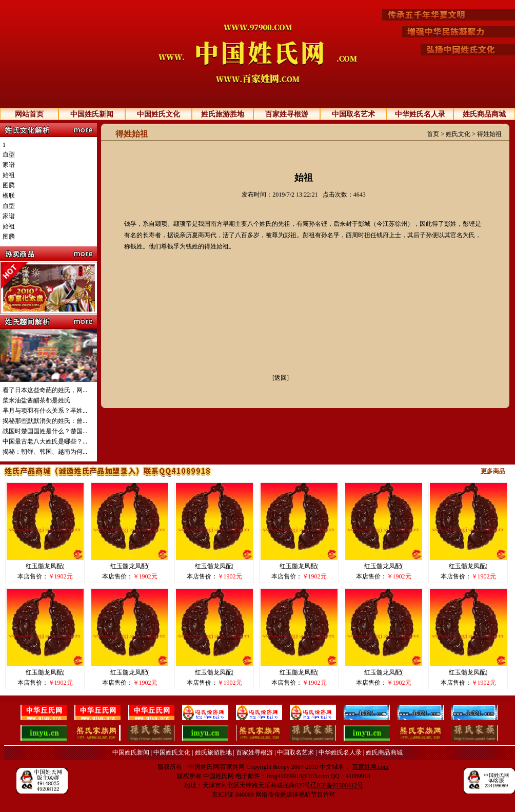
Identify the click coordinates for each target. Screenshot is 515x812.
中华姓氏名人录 (420, 114)
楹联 (9, 196)
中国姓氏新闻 (92, 114)
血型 (9, 154)
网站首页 (29, 114)
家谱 (9, 165)
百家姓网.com (370, 767)
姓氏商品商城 (484, 114)
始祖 (9, 175)
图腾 (9, 185)
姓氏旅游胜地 (223, 114)
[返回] (281, 378)
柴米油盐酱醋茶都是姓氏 (36, 400)
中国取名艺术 (353, 114)
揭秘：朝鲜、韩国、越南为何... (45, 452)
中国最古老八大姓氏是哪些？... (45, 441)
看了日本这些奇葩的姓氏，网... (45, 390)
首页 (433, 134)
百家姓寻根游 (287, 114)
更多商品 (493, 471)
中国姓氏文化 (159, 114)
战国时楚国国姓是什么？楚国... (45, 431)
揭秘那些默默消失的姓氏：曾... (45, 421)
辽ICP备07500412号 (337, 785)
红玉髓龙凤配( (45, 566)
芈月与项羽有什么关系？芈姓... (45, 411)
